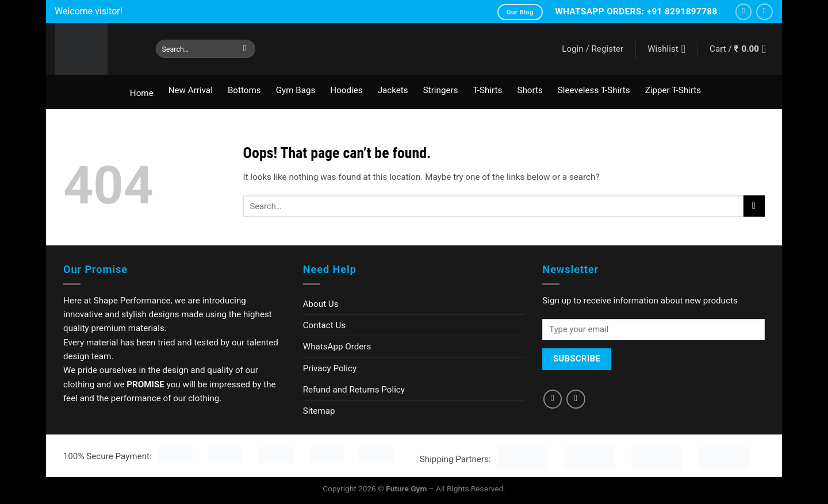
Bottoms (244, 90)
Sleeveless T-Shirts (594, 90)
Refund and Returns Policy (354, 390)
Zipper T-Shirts (673, 90)
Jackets (393, 90)
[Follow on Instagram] (764, 12)
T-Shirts (487, 90)
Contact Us (325, 325)
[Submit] (245, 49)
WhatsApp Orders (337, 347)
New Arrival (191, 90)
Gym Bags (296, 90)
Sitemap (319, 411)
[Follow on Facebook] (744, 12)
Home (142, 93)
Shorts (530, 90)
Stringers (441, 90)
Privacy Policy (330, 368)
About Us (321, 304)
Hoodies (346, 90)
